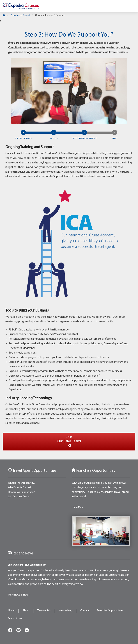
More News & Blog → (19, 595)
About (26, 611)
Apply (115, 139)
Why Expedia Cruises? (20, 488)
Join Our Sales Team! (19, 497)
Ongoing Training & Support (50, 15)
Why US (54, 139)
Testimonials (44, 611)
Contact (85, 611)
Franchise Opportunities (110, 611)
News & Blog (65, 611)
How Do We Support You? (21, 492)
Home (11, 611)
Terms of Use (15, 619)
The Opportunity (23, 139)
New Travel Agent (20, 15)
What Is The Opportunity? (22, 483)
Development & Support (84, 139)
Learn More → (79, 507)
